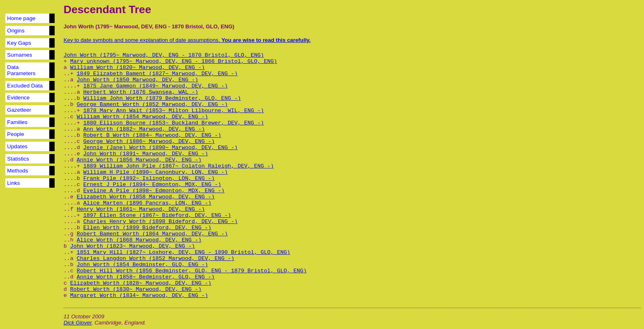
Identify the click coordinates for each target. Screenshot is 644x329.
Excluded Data (25, 86)
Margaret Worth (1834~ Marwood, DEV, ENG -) (139, 296)
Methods (17, 171)
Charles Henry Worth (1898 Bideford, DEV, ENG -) (161, 222)
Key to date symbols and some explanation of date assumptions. (187, 40)
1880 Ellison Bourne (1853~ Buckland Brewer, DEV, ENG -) (174, 123)
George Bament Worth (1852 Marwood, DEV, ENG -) (152, 105)
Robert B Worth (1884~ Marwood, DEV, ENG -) (152, 135)
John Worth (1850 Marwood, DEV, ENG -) (138, 80)
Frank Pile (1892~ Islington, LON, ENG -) (149, 178)
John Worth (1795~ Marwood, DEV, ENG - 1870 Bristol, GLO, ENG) (164, 55)
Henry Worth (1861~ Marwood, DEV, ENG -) (141, 209)
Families (17, 122)
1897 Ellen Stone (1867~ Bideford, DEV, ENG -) (157, 215)
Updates (17, 146)
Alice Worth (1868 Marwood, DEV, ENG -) (139, 240)
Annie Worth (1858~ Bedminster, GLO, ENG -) (146, 277)
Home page (21, 18)
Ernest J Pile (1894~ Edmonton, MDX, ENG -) (152, 185)
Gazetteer (19, 110)
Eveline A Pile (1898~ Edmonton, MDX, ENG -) (154, 191)
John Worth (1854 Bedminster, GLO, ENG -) (143, 265)
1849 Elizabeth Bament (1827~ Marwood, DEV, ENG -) (157, 74)
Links (13, 183)
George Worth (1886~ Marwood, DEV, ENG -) (149, 141)
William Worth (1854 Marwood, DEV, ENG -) (143, 117)
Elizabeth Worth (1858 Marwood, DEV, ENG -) (146, 197)
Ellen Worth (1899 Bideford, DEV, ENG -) (147, 228)
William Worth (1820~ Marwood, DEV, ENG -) (138, 68)
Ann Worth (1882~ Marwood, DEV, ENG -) (144, 129)
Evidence (18, 98)
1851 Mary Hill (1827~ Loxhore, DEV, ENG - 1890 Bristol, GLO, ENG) (184, 252)
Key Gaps (19, 43)
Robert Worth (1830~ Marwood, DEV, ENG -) (136, 289)
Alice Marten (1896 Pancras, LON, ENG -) (147, 203)
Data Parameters (21, 70)
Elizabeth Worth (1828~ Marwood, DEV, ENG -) (141, 283)
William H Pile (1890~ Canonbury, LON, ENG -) (156, 172)
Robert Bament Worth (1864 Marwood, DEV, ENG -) (152, 234)
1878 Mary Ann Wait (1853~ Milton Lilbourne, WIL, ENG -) (174, 111)
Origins (16, 31)
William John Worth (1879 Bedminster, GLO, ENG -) (162, 98)
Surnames (20, 55)
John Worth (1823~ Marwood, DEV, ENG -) (133, 246)
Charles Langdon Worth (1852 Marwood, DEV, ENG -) (156, 259)
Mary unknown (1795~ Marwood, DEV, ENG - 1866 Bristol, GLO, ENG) (174, 61)
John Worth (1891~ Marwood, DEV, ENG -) (146, 154)
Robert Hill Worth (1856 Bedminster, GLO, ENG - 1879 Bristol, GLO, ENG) (192, 271)
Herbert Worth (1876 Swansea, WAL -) (141, 92)
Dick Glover (78, 323)
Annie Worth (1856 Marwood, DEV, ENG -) (139, 160)
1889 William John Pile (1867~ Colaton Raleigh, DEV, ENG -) (179, 166)
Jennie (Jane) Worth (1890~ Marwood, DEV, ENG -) (161, 148)
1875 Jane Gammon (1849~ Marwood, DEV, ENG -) (156, 86)
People (16, 134)
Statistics (18, 159)
